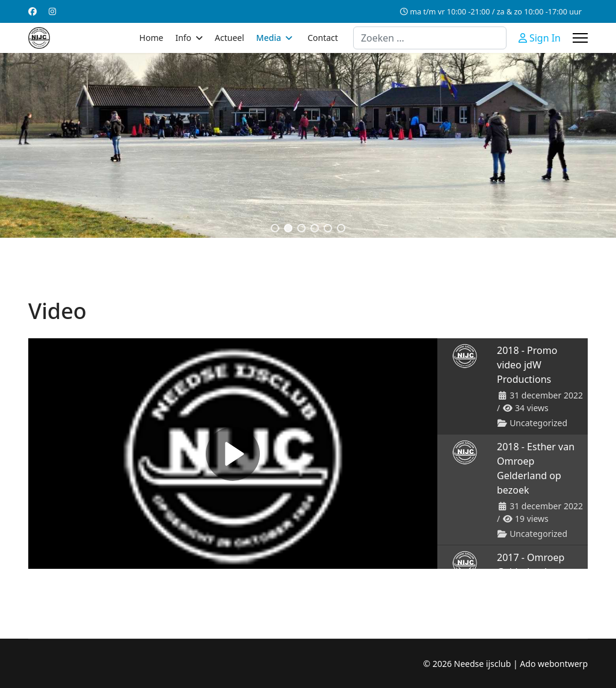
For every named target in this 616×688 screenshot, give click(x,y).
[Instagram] (52, 11)
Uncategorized (538, 423)
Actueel (229, 38)
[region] (308, 145)
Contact (323, 38)
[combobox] (430, 38)
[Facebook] (32, 11)
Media (269, 38)
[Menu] (580, 38)
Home (152, 38)
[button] (275, 228)
